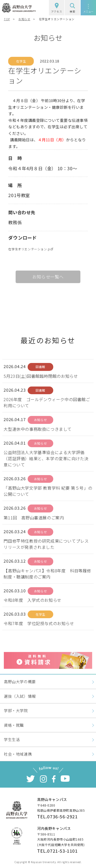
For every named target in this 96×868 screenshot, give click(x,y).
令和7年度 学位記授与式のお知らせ (39, 623)
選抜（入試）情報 (20, 696)
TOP (7, 19)
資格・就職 (14, 725)
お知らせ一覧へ (48, 277)
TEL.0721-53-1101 (57, 851)
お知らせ (24, 19)
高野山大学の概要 (20, 682)
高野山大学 (19, 8)
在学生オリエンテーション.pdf (31, 249)
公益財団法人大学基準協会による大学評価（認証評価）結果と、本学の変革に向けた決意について (46, 458)
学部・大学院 (16, 710)
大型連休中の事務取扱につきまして (38, 429)
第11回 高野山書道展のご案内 (34, 518)
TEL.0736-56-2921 (57, 816)
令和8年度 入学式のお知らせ (32, 600)
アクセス (57, 8)
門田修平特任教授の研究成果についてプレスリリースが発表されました (46, 544)
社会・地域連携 (18, 754)
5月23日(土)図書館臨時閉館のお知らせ (41, 376)
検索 (72, 8)
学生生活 (12, 739)
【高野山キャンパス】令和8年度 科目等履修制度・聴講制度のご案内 (47, 574)
